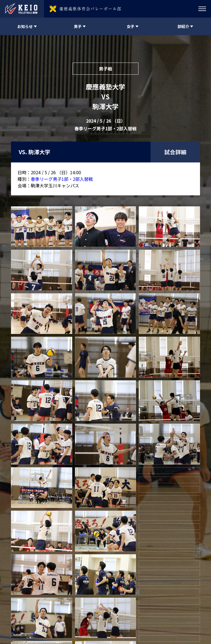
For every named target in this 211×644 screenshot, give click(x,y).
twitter (138, 615)
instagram (152, 615)
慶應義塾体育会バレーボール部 (53, 615)
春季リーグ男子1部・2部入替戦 (62, 179)
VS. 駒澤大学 (34, 152)
